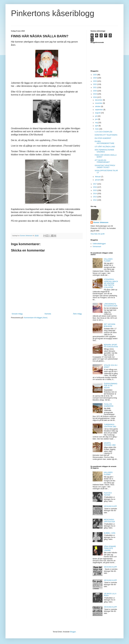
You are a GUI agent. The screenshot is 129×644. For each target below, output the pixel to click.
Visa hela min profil (98, 234)
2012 (95, 200)
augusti (98, 113)
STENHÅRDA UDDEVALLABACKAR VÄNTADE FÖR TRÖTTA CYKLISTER (111, 283)
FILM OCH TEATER (108, 494)
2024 (95, 78)
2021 (95, 87)
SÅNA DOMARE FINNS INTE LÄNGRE (110, 548)
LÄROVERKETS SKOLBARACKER (111, 305)
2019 (95, 94)
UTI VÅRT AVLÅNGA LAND (105, 147)
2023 (95, 81)
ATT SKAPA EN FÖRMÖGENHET (102, 161)
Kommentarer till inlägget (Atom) (36, 318)
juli (96, 116)
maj (97, 123)
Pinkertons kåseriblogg (53, 13)
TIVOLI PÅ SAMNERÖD (109, 405)
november (99, 103)
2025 (95, 75)
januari (98, 180)
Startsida (48, 314)
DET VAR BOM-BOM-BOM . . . (110, 325)
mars (97, 129)
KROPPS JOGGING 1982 (110, 444)
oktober (98, 106)
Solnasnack (97, 247)
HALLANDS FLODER (108, 260)
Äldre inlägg (77, 314)
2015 (95, 190)
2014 (95, 194)
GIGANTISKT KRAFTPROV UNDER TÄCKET (105, 166)
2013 (95, 197)
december (99, 100)
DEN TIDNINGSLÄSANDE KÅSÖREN (104, 151)
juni (97, 119)
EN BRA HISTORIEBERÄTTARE (105, 142)
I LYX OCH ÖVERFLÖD (103, 132)
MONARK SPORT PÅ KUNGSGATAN (111, 346)
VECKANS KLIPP (110, 506)
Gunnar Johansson (101, 222)
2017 (95, 184)
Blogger (73, 632)
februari (98, 177)
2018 (95, 97)
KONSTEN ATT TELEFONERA (106, 135)
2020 (95, 91)
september (99, 110)
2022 (95, 84)
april (97, 126)
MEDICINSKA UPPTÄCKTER (109, 521)
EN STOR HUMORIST (103, 138)
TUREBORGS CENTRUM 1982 (110, 426)
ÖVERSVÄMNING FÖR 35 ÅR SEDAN (111, 386)
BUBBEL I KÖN (110, 533)
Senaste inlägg (17, 314)
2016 (95, 187)
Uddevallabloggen (99, 244)
